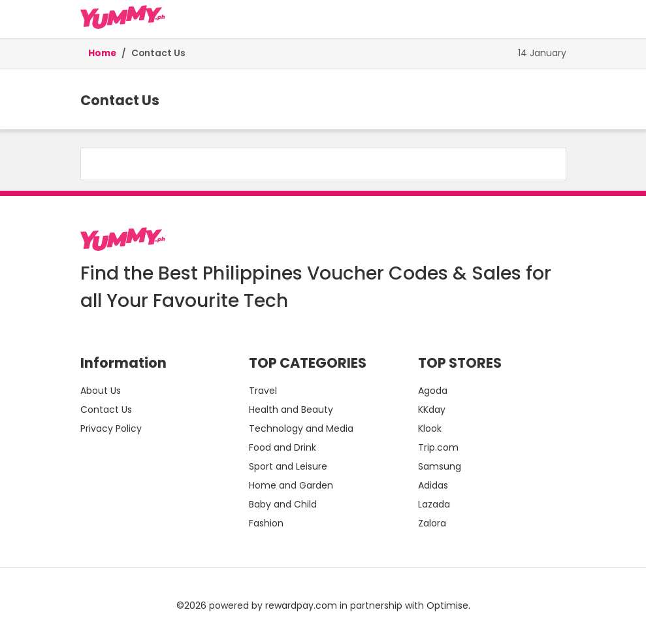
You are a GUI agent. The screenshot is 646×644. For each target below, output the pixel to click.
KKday (432, 410)
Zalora (432, 523)
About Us (101, 391)
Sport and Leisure (288, 466)
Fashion (266, 523)
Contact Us (158, 53)
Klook (430, 428)
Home (102, 53)
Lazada (434, 504)
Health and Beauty (291, 410)
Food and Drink (283, 447)
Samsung (440, 466)
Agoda (433, 391)
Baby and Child (283, 504)
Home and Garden (291, 485)
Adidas (433, 485)
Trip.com (438, 447)
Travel (263, 391)
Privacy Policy (111, 428)
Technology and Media (301, 428)
